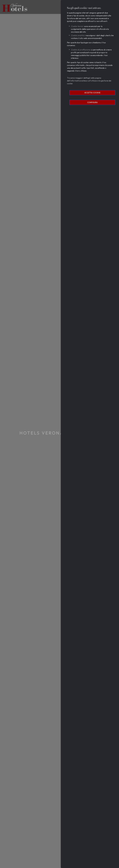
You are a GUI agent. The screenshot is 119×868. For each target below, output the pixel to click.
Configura (92, 102)
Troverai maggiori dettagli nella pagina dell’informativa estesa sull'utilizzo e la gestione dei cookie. (89, 81)
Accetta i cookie (92, 93)
